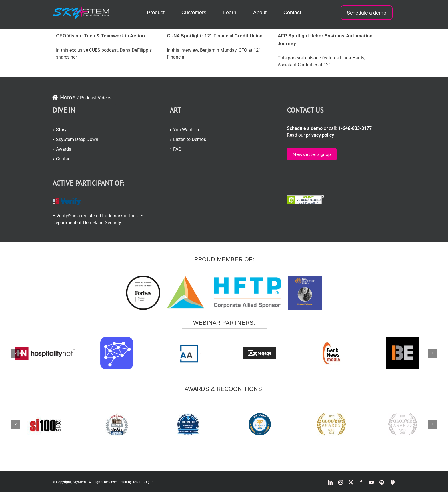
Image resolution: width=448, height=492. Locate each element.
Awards (64, 149)
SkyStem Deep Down (77, 139)
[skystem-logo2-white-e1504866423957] (81, 8)
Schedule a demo (367, 13)
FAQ (177, 149)
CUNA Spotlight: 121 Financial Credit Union (215, 36)
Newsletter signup (312, 154)
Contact (64, 159)
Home (63, 97)
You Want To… (188, 130)
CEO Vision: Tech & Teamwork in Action (100, 36)
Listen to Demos (190, 139)
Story (61, 130)
